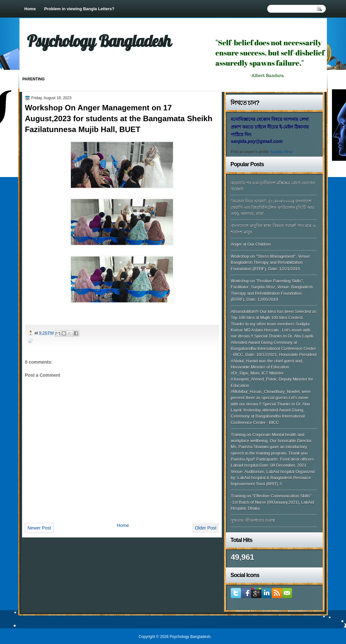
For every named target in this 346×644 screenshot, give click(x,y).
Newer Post (39, 528)
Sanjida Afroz (281, 152)
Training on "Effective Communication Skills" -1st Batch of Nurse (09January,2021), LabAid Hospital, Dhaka (272, 502)
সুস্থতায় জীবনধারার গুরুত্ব (253, 520)
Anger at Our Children (251, 244)
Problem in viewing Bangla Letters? (79, 9)
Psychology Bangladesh (99, 41)
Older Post (206, 528)
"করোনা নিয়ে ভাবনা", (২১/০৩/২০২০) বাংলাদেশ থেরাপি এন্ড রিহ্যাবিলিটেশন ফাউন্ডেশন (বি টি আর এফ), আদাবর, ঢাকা (272, 207)
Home (30, 9)
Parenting (34, 79)
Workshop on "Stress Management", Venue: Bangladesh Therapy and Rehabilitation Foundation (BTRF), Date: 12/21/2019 (271, 263)
